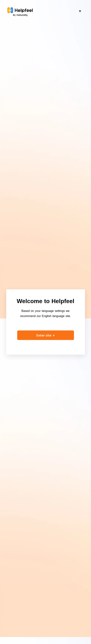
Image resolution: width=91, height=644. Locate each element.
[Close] (80, 11)
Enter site (46, 335)
